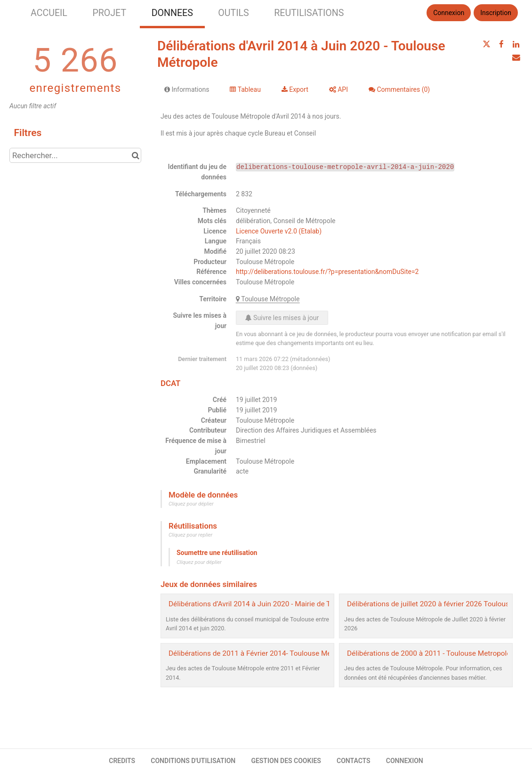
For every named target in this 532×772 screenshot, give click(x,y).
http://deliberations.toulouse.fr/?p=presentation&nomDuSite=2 (327, 272)
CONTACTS (354, 761)
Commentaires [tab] (399, 89)
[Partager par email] (516, 57)
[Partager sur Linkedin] (516, 44)
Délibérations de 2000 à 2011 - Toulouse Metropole (429, 653)
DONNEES (172, 13)
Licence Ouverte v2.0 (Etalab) (279, 231)
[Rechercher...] (75, 155)
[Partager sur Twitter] (486, 44)
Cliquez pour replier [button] (190, 535)
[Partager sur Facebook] (501, 44)
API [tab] (339, 89)
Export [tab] (295, 89)
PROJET (109, 13)
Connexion (449, 13)
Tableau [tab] (245, 89)
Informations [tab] (187, 89)
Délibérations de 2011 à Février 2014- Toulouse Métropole (261, 653)
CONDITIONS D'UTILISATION (193, 761)
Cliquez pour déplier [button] (191, 504)
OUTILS (233, 13)
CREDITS (122, 761)
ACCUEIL (49, 13)
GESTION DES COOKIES (286, 761)
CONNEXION (405, 761)
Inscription (496, 13)
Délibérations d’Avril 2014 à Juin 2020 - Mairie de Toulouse (262, 604)
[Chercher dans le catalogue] (135, 155)
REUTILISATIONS (309, 13)
